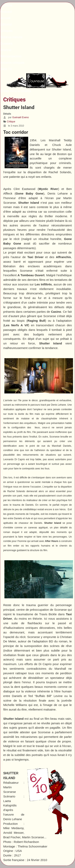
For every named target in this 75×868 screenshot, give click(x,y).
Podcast (6, 12)
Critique (11, 122)
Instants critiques (12, 63)
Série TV (6, 69)
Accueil (5, 18)
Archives (6, 5)
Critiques (6, 31)
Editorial (6, 24)
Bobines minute (11, 37)
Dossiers (6, 44)
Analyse (6, 50)
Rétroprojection (11, 56)
